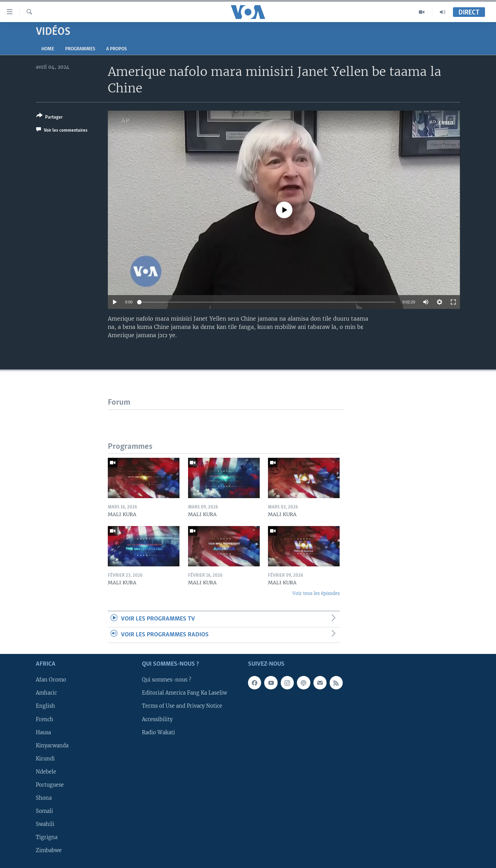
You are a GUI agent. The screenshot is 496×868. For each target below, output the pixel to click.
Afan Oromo (51, 680)
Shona (44, 798)
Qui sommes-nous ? (167, 680)
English (45, 706)
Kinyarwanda (52, 746)
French (45, 719)
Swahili (45, 824)
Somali (44, 811)
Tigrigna (47, 837)
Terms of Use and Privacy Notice (182, 706)
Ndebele (46, 772)
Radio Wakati (158, 733)
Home (48, 49)
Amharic (46, 693)
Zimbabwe (49, 850)
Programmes (80, 49)
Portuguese (50, 785)
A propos (116, 49)
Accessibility (157, 719)
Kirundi (45, 759)
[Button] (49, 118)
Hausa (43, 733)
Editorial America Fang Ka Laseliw (184, 693)
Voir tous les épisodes (316, 593)
